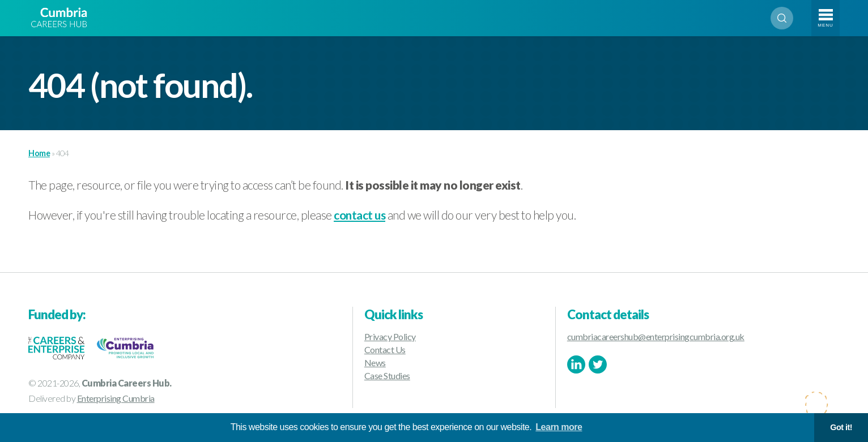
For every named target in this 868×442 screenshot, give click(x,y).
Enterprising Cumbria (116, 398)
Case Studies (387, 376)
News (375, 362)
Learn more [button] (559, 427)
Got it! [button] (841, 427)
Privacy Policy (390, 336)
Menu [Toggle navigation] (826, 25)
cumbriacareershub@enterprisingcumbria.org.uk (656, 336)
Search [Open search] (782, 18)
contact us (359, 215)
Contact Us (385, 349)
